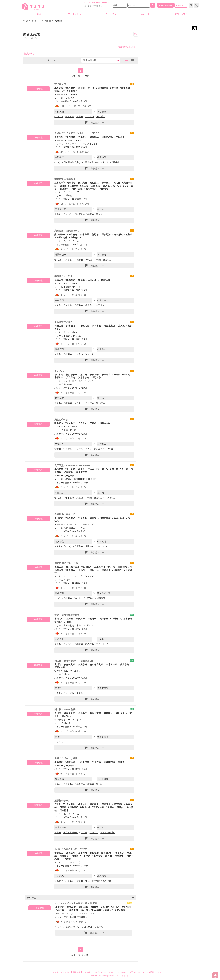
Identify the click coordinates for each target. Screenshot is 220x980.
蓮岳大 (85, 186)
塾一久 (91, 88)
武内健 (117, 183)
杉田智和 (106, 375)
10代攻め (101, 403)
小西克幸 (59, 469)
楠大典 (115, 469)
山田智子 (73, 91)
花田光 (105, 469)
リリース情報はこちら (152, 972)
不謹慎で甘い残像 (64, 276)
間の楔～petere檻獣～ (66, 709)
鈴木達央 (71, 280)
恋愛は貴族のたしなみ (74, 528)
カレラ (167, 972)
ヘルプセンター (99, 972)
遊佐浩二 (94, 137)
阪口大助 (82, 183)
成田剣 (117, 375)
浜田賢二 (106, 183)
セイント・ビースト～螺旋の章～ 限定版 (76, 903)
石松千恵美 (91, 189)
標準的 (80, 116)
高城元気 (106, 804)
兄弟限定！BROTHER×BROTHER (72, 465)
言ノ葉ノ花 (60, 84)
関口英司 (94, 804)
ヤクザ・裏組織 (93, 449)
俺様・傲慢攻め (104, 260)
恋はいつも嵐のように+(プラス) (71, 849)
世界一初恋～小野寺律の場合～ (79, 625)
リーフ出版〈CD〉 (73, 766)
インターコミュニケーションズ (79, 381)
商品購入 (92, 122)
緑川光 (72, 183)
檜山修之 (82, 804)
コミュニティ (110, 14)
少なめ (80, 162)
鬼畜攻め (107, 881)
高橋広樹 (59, 280)
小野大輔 (59, 88)
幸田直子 (120, 137)
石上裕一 (64, 189)
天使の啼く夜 (61, 420)
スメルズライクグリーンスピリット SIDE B (77, 133)
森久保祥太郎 (73, 567)
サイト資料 (66, 972)
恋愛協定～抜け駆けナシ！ (68, 231)
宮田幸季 (94, 375)
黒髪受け (81, 498)
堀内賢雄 (80, 619)
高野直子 (106, 570)
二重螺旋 (68, 196)
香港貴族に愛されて (65, 514)
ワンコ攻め (110, 498)
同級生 (116, 162)
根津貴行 (122, 762)
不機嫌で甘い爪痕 (72, 287)
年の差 (84, 832)
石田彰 (106, 907)
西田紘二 (71, 570)
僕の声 (67, 580)
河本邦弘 (118, 235)
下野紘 (93, 423)
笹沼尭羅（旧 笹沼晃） (101, 853)
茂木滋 (106, 186)
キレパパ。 (60, 371)
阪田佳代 (122, 567)
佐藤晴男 (74, 186)
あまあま (70, 260)
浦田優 (108, 856)
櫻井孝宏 (59, 375)
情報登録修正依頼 (126, 47)
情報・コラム (181, 14)
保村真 (127, 375)
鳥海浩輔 (82, 664)
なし (79, 927)
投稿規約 (86, 972)
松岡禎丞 (71, 137)
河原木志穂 (103, 88)
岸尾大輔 (82, 853)
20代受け (101, 116)
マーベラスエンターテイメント (79, 913)
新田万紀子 (119, 518)
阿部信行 (118, 570)
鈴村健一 (62, 910)
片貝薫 (121, 326)
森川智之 (59, 518)
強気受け (101, 598)
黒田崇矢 (125, 664)
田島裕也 (64, 810)
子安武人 (82, 423)
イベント (145, 14)
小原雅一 (82, 570)
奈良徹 (115, 88)
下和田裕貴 (84, 762)
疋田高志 (95, 186)
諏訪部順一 (60, 235)
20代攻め (90, 598)
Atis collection (70, 94)
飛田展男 (82, 518)
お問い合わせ (135, 972)
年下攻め (90, 116)
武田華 (81, 88)
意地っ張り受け (108, 832)
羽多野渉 (82, 137)
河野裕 (95, 235)
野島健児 (71, 518)
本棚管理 (38, 89)
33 (108, 3)
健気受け (59, 214)
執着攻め (70, 116)
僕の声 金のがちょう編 (66, 563)
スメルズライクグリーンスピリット (81, 144)
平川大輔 (71, 469)
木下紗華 (66, 859)
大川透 (125, 469)
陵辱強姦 (70, 162)
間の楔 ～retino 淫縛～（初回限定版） (74, 661)
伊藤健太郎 (70, 664)
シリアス (79, 449)
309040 (97, 3)
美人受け (100, 214)
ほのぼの (90, 644)
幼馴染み (90, 546)
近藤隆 (63, 186)
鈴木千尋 (85, 235)
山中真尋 (126, 88)
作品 (39, 14)
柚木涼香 (117, 186)
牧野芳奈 (96, 377)
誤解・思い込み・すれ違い (98, 162)
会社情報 (55, 972)
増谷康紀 (74, 807)
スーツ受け (108, 449)
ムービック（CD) (72, 192)
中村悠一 (92, 619)
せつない (59, 116)
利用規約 (77, 972)
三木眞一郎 (60, 183)
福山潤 (84, 910)
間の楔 (67, 674)
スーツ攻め (101, 546)
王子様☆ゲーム (62, 801)
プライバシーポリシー (117, 972)
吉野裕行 (59, 137)
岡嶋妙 (120, 807)
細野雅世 (64, 856)
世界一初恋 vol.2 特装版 (67, 615)
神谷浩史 (71, 88)
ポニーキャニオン (72, 671)
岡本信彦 (104, 619)
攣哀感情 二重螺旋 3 (65, 179)
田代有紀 (104, 189)
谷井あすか (76, 237)
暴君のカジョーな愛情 (66, 758)
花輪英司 (108, 713)
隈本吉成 (92, 280)
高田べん (94, 570)
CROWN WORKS (72, 140)
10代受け (90, 260)
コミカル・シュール (84, 354)
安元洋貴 (71, 377)
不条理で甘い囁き (64, 322)
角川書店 (68, 622)
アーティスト (75, 14)
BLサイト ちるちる (123, 976)
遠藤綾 (129, 235)
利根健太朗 (84, 326)
